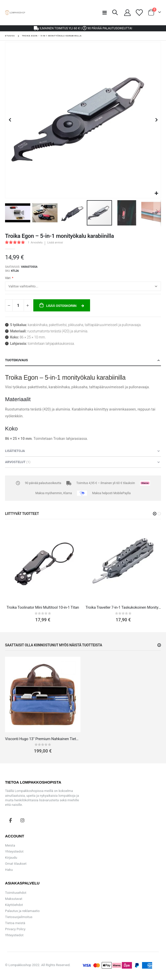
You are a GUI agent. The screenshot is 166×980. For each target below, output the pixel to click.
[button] (156, 193)
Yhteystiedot (14, 851)
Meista (10, 845)
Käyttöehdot (14, 905)
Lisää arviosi (55, 243)
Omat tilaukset (16, 864)
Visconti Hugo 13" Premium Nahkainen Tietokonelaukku (43, 739)
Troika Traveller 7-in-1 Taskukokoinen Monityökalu (123, 607)
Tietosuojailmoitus (19, 917)
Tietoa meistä (15, 923)
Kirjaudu (11, 858)
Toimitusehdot (16, 893)
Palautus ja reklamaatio (22, 911)
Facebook (11, 820)
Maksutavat (14, 899)
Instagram (22, 820)
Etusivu (10, 36)
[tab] (83, 360)
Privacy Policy (15, 929)
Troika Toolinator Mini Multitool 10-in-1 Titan (43, 607)
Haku (9, 870)
